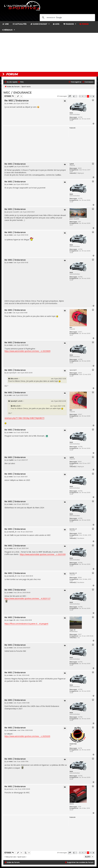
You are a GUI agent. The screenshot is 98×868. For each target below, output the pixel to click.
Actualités (20, 24)
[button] (70, 96)
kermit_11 (73, 529)
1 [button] (76, 96)
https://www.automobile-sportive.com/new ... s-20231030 (43, 554)
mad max (73, 744)
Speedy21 (73, 370)
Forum (84, 24)
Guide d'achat (39, 24)
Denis (72, 804)
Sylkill (72, 164)
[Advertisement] (49, 52)
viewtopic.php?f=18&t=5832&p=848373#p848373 (24, 418)
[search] (67, 18)
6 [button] (83, 96)
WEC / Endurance (17, 93)
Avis (56, 24)
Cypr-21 (72, 630)
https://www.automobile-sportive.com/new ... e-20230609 (27, 351)
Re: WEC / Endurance (17, 101)
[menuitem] (21, 82)
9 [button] (91, 96)
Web (71, 113)
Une (5, 24)
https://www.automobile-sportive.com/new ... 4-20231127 (27, 598)
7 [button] (85, 96)
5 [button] (80, 96)
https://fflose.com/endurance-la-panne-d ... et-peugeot (26, 624)
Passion (69, 24)
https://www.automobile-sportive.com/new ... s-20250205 (27, 736)
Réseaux (7, 30)
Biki (71, 327)
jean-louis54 (74, 219)
